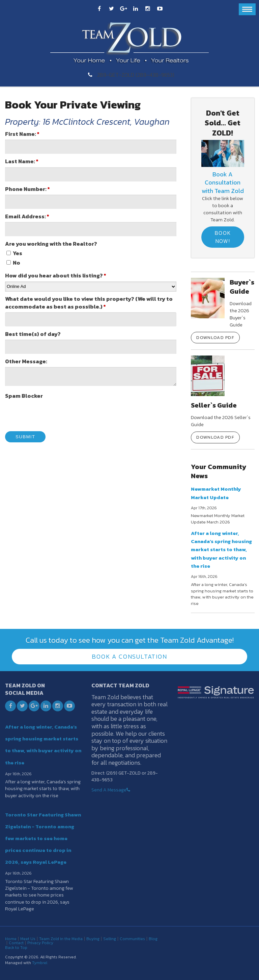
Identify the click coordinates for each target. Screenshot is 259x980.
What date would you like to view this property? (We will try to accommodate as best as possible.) (89, 303)
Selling (110, 939)
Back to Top (16, 948)
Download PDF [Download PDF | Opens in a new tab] (215, 337)
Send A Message (109, 790)
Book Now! (223, 237)
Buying (93, 939)
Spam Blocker (24, 396)
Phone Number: (27, 189)
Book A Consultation (129, 656)
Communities (132, 939)
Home (11, 939)
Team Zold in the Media (61, 939)
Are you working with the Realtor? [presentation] (51, 244)
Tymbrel (40, 963)
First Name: (22, 134)
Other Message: (26, 361)
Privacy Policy (40, 943)
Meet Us (28, 939)
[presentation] (56, 415)
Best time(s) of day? (33, 334)
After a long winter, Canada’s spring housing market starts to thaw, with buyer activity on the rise (221, 549)
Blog (153, 939)
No (13, 263)
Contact (16, 943)
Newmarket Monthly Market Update (216, 493)
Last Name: (22, 161)
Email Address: (27, 216)
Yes (14, 253)
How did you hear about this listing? (56, 276)
